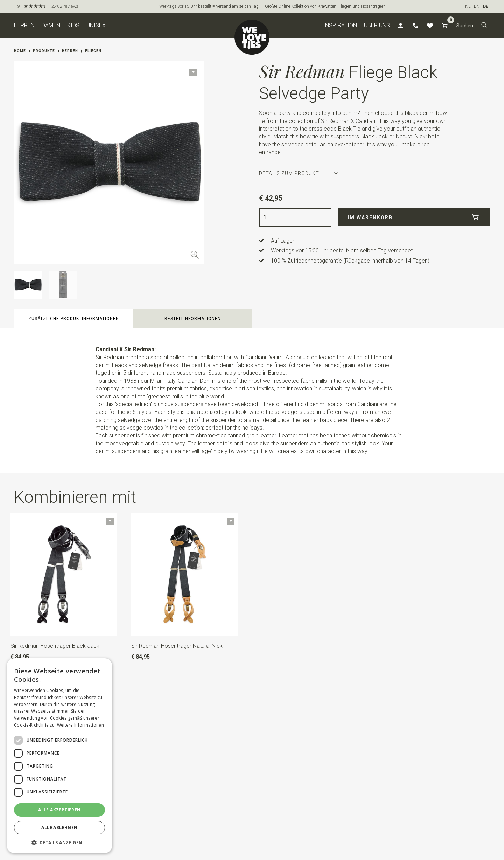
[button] (484, 26)
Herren (24, 25)
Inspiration (340, 25)
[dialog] (59, 756)
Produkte (44, 51)
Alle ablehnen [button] (59, 828)
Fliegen (93, 51)
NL (468, 6)
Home (20, 51)
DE (486, 6)
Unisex (96, 25)
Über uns (377, 25)
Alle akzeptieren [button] (59, 810)
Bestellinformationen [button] (193, 319)
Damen (51, 25)
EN (477, 6)
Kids (73, 25)
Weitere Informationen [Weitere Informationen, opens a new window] (80, 725)
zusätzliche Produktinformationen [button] (74, 319)
